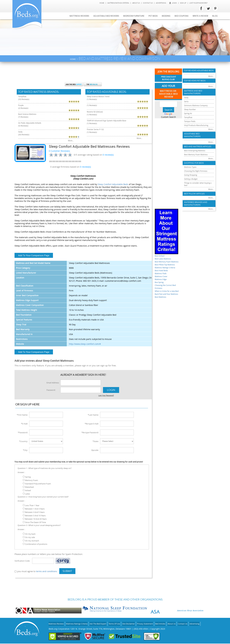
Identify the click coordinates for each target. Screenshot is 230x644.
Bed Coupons (182, 16)
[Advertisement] (83, 73)
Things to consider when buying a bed (196, 204)
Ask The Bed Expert (104, 622)
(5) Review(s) (24, 121)
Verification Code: (22, 560)
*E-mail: (24, 423)
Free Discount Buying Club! (168, 79)
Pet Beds (153, 16)
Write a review (200, 16)
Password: (51, 390)
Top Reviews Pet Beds (197, 85)
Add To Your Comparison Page (34, 255)
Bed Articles (174, 622)
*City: (25, 450)
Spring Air (189, 122)
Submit (68, 571)
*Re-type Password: (90, 432)
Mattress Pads (162, 277)
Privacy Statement (157, 622)
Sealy (21, 125)
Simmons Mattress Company (198, 113)
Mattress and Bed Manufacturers (195, 98)
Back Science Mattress (29, 111)
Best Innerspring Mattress (196, 167)
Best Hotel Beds (163, 274)
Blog (215, 16)
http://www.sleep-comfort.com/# (85, 344)
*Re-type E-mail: (92, 423)
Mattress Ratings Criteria (118, 3)
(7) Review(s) (24, 114)
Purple (21, 104)
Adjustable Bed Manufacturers (194, 146)
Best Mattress (162, 306)
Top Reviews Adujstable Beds (199, 72)
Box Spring (160, 286)
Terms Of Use (122, 622)
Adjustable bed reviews (106, 16)
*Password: (23, 432)
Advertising (161, 3)
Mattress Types (191, 185)
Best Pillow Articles (197, 215)
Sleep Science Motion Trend (100, 97)
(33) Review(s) (25, 99)
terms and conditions (47, 571)
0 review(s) (85, 167)
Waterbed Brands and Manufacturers (198, 226)
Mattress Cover (162, 280)
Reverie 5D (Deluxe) (96, 108)
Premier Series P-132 (97, 125)
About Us (136, 3)
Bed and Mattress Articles (195, 161)
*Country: (23, 441)
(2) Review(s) (24, 107)
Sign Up (183, 3)
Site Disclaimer (138, 622)
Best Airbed (161, 257)
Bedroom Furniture (134, 16)
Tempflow (23, 97)
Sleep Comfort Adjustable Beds (113, 184)
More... (58, 133)
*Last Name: (93, 414)
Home (102, 3)
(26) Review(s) (25, 128)
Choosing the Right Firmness (198, 189)
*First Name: (22, 414)
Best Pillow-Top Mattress (167, 268)
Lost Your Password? (198, 3)
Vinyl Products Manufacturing (198, 135)
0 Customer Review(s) (59, 151)
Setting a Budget (192, 198)
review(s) (108, 155)
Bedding (166, 16)
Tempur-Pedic (191, 131)
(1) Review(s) (93, 99)
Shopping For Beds (196, 181)
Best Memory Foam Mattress (198, 171)
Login (173, 3)
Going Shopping (192, 194)
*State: (96, 441)
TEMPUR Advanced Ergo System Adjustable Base (107, 117)
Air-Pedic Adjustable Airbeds (32, 118)
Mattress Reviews (79, 16)
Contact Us (148, 3)
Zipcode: (95, 450)
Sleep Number (191, 117)
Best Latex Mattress (165, 259)
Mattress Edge (162, 283)
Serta (187, 109)
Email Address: (53, 383)
